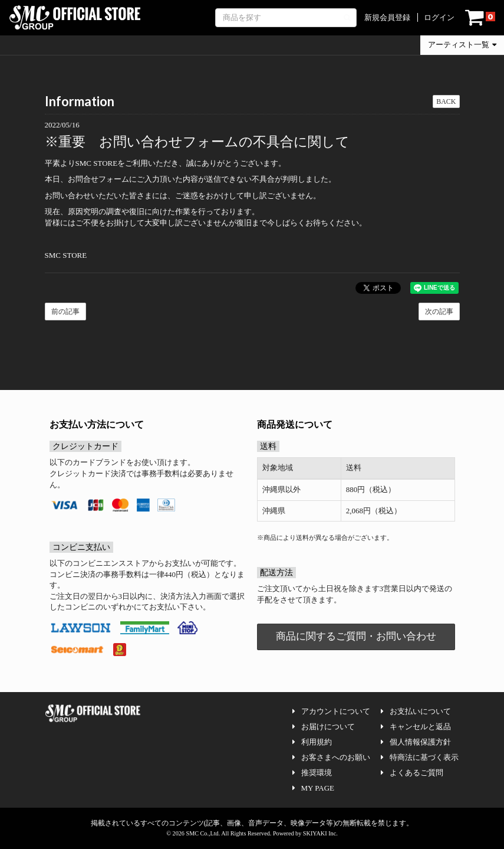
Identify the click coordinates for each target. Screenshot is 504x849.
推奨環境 (312, 773)
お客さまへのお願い (331, 757)
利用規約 (312, 742)
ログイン (439, 17)
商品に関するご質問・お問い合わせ (356, 636)
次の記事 (439, 312)
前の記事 (65, 312)
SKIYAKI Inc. (320, 833)
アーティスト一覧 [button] (462, 45)
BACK (446, 101)
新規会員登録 (387, 17)
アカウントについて (331, 711)
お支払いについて (416, 711)
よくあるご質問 (412, 773)
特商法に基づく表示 (420, 757)
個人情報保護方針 (416, 742)
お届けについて (324, 727)
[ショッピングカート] (480, 18)
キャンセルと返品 (416, 727)
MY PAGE (313, 788)
